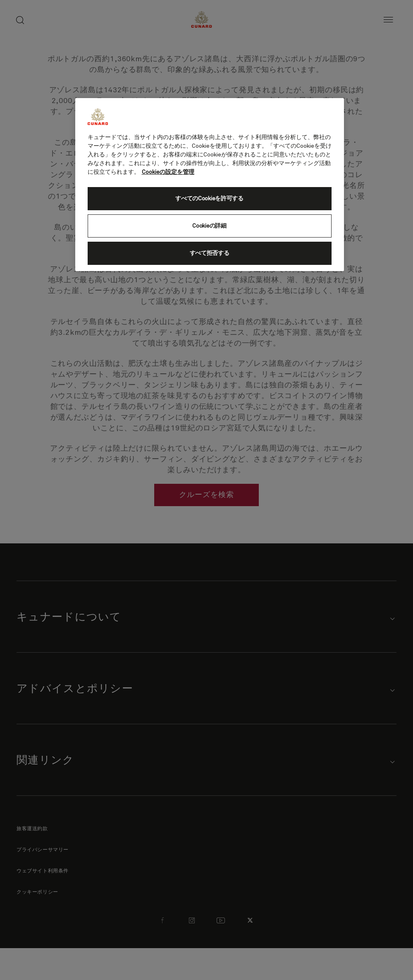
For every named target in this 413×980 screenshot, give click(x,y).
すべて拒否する (210, 253)
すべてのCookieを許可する (209, 199)
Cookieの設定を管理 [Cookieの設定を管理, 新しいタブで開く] (168, 172)
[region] (210, 185)
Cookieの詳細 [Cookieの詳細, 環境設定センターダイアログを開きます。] (209, 226)
